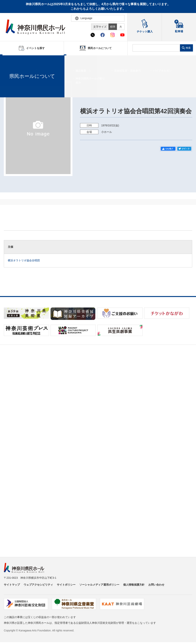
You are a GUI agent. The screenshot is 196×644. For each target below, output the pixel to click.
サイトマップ (12, 585)
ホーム (9, 60)
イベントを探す (24, 60)
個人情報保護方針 (134, 585)
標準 (113, 27)
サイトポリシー (66, 585)
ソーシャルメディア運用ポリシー (99, 585)
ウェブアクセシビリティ (38, 585)
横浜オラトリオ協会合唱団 (24, 260)
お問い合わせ (156, 585)
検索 (188, 48)
